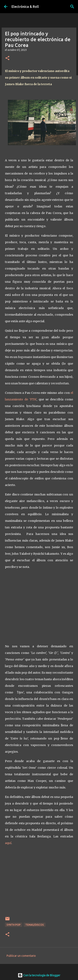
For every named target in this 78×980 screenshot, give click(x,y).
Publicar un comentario (21, 956)
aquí (8, 843)
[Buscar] (72, 7)
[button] (7, 58)
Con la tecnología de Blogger (39, 975)
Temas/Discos (35, 925)
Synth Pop (14, 925)
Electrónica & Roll (25, 7)
